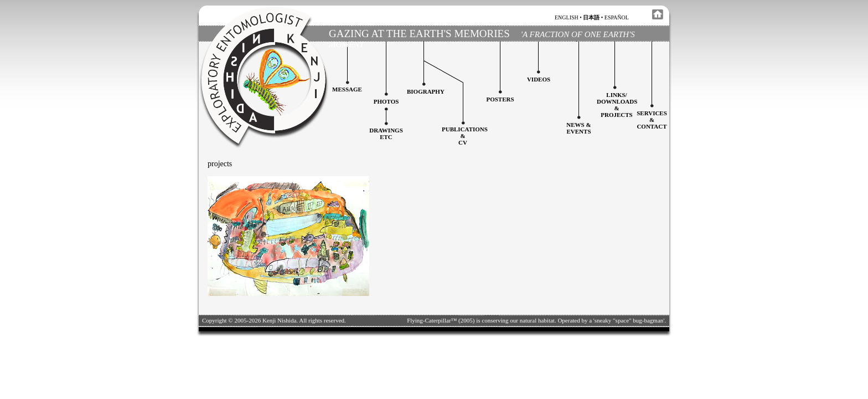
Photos (386, 101)
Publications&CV (465, 136)
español (617, 17)
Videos (539, 79)
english (567, 17)
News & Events (578, 128)
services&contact (652, 120)
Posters (500, 99)
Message (347, 89)
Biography (426, 91)
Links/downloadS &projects (617, 105)
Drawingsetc (386, 134)
